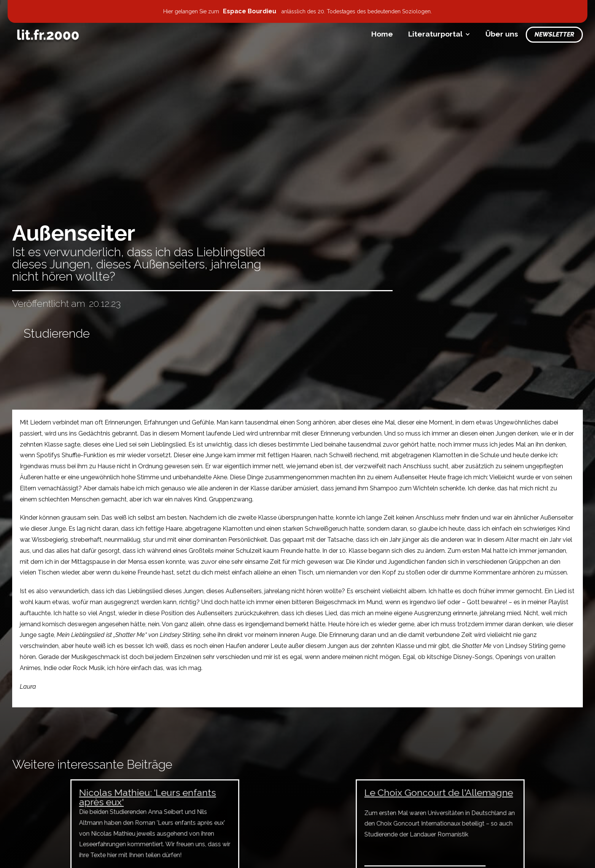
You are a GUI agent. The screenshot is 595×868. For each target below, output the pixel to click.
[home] (48, 35)
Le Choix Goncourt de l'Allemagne (439, 796)
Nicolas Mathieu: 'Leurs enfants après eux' (148, 800)
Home (382, 34)
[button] (439, 34)
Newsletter (554, 34)
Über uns (502, 34)
